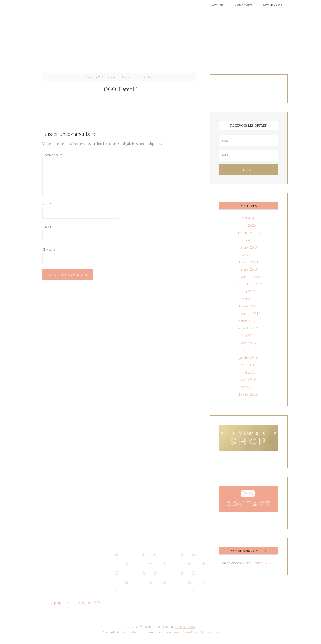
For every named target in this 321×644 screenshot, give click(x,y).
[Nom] (249, 141)
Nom (47, 204)
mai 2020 (249, 218)
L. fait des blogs (185, 627)
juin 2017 (249, 291)
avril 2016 (249, 343)
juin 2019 (249, 240)
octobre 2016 (249, 321)
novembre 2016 (249, 313)
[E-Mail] (249, 155)
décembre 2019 (249, 233)
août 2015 (249, 365)
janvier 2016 (249, 358)
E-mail (48, 227)
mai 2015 (249, 372)
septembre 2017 (249, 284)
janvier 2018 (249, 269)
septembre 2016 (249, 328)
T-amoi (160, 42)
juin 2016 (249, 335)
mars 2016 (249, 350)
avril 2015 (249, 380)
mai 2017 (249, 299)
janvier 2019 (249, 247)
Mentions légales (79, 603)
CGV (98, 603)
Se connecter (210, 632)
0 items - (273, 5)
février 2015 (249, 394)
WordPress (191, 632)
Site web (49, 250)
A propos (58, 603)
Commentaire (54, 155)
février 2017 (249, 306)
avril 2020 (249, 225)
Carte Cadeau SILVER (259, 563)
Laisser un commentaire (138, 77)
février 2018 (249, 262)
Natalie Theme (139, 632)
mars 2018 (249, 255)
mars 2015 (249, 387)
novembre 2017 (249, 277)
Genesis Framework (167, 632)
